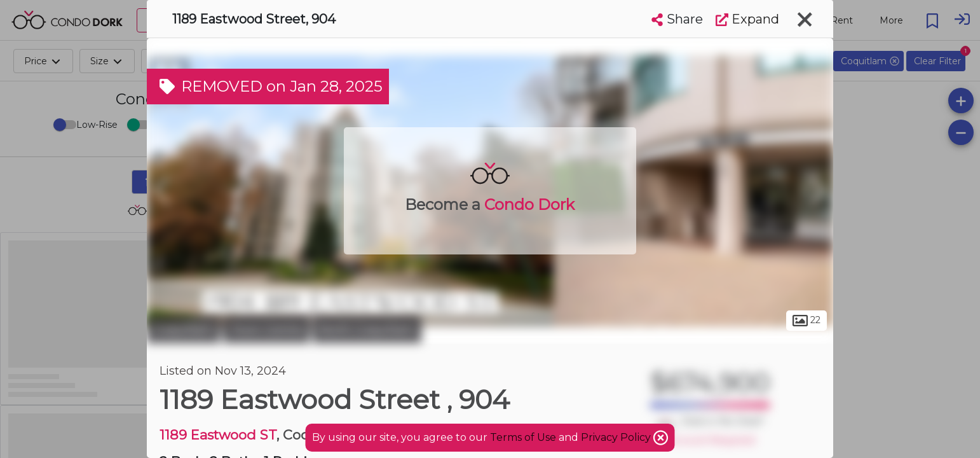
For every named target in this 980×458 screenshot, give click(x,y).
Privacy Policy (617, 437)
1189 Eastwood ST (218, 435)
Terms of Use (523, 437)
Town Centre (266, 330)
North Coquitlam (367, 330)
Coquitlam (183, 330)
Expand (747, 19)
